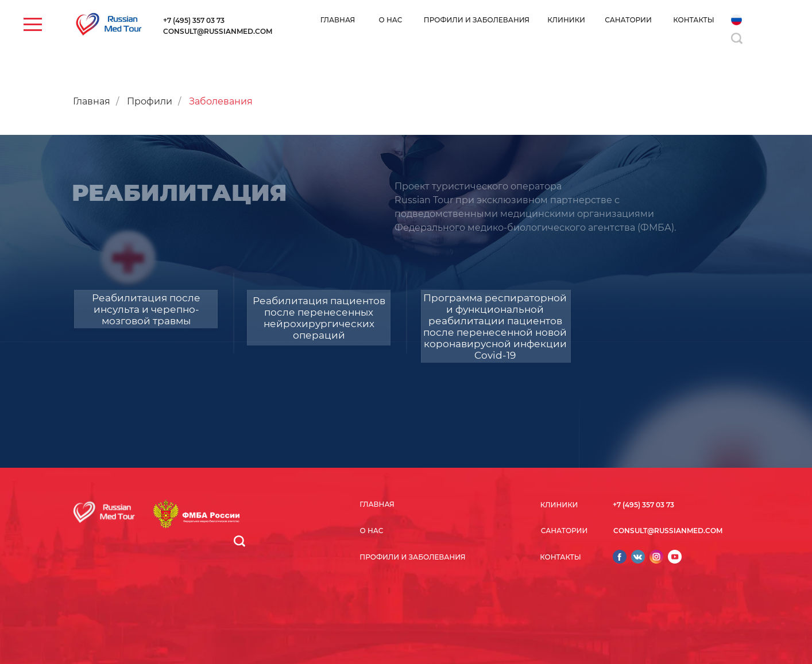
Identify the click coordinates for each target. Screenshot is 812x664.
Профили (150, 101)
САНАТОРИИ (628, 20)
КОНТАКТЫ (694, 20)
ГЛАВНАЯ (338, 20)
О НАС (391, 20)
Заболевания (221, 101)
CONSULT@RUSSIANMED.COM (218, 31)
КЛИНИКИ (566, 20)
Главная (92, 101)
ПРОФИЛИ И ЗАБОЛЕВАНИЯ (477, 20)
